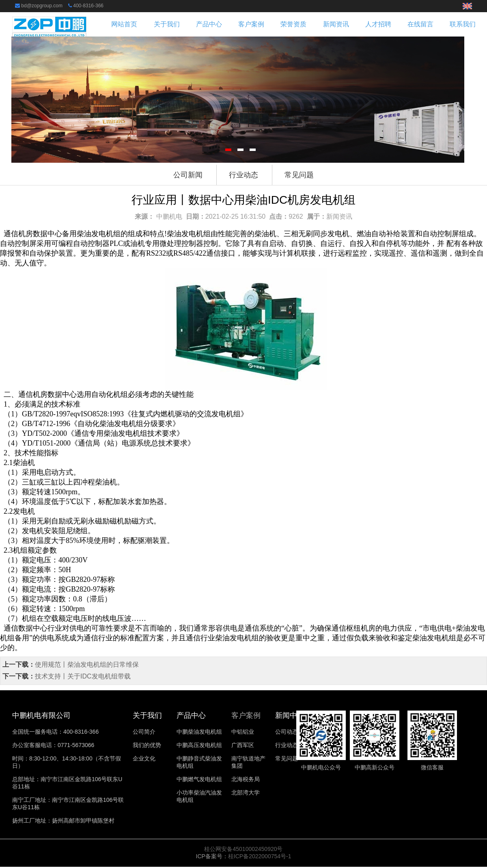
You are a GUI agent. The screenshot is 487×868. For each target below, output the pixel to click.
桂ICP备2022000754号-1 (260, 856)
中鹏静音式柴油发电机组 (199, 762)
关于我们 (167, 24)
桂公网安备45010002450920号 (243, 849)
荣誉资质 (293, 24)
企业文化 (144, 758)
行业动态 (243, 175)
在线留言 (420, 24)
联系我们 (463, 24)
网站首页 (124, 24)
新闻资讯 (336, 24)
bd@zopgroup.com (42, 6)
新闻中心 (290, 715)
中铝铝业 (243, 732)
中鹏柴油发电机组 (199, 732)
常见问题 (299, 175)
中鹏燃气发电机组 (199, 779)
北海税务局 (246, 779)
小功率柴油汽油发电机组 (199, 796)
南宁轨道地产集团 (248, 762)
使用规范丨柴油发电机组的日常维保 (87, 664)
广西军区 (243, 745)
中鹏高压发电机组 (199, 745)
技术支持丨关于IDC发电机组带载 (83, 676)
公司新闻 (188, 175)
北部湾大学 (246, 793)
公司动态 (287, 732)
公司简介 (144, 732)
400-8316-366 (88, 6)
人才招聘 (378, 24)
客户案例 (251, 24)
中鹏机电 (169, 216)
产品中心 (209, 24)
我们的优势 (147, 745)
